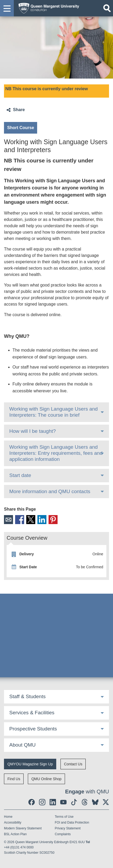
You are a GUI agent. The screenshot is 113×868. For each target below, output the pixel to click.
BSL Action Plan (15, 834)
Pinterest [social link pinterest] (53, 520)
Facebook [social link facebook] (20, 520)
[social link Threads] (85, 802)
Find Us (14, 779)
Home (8, 817)
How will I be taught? (32, 431)
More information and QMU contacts (50, 491)
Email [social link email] (8, 520)
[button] (7, 8)
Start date (20, 475)
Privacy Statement (68, 828)
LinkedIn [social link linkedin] (42, 520)
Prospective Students (33, 729)
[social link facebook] (32, 802)
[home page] (47, 8)
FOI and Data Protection (72, 822)
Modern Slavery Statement (23, 828)
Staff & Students (27, 696)
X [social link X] (31, 520)
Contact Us (73, 764)
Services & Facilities (32, 713)
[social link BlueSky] (95, 802)
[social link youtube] (63, 802)
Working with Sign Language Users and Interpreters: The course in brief (53, 412)
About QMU (22, 745)
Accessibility (13, 822)
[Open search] (107, 8)
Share (19, 110)
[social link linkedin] (53, 802)
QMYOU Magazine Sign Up (30, 764)
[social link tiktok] (74, 802)
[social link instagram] (42, 802)
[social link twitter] (106, 802)
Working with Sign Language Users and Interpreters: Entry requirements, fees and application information (56, 453)
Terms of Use (64, 817)
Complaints (63, 834)
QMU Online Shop (46, 779)
